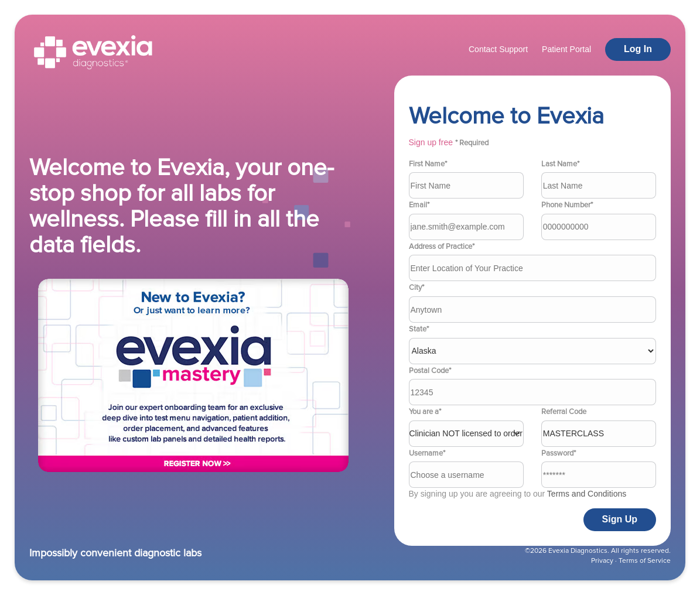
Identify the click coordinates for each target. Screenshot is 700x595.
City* (416, 288)
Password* (559, 453)
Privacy (602, 561)
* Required (472, 143)
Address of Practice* (442, 247)
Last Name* (560, 164)
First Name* (428, 164)
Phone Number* (567, 205)
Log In (638, 49)
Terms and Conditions (587, 494)
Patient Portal (566, 49)
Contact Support (498, 49)
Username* (427, 453)
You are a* (425, 412)
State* (419, 329)
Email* (419, 205)
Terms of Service (645, 561)
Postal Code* (430, 371)
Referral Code (564, 412)
